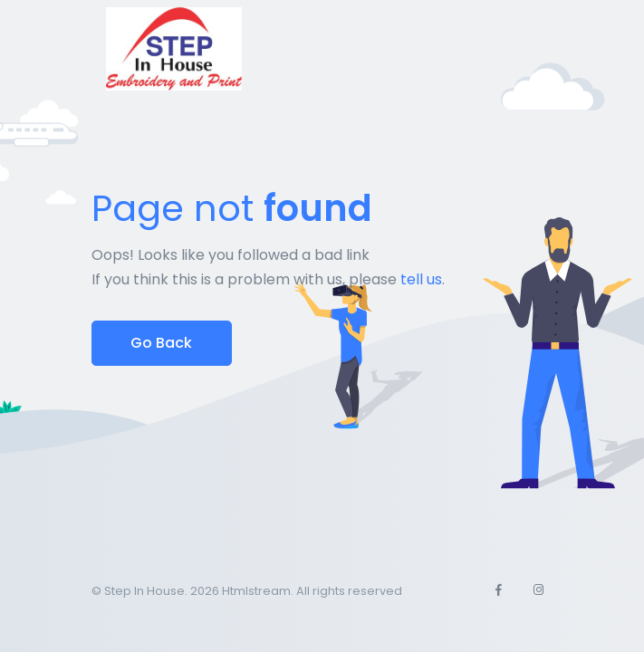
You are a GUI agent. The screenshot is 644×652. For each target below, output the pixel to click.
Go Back (161, 343)
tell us (421, 279)
